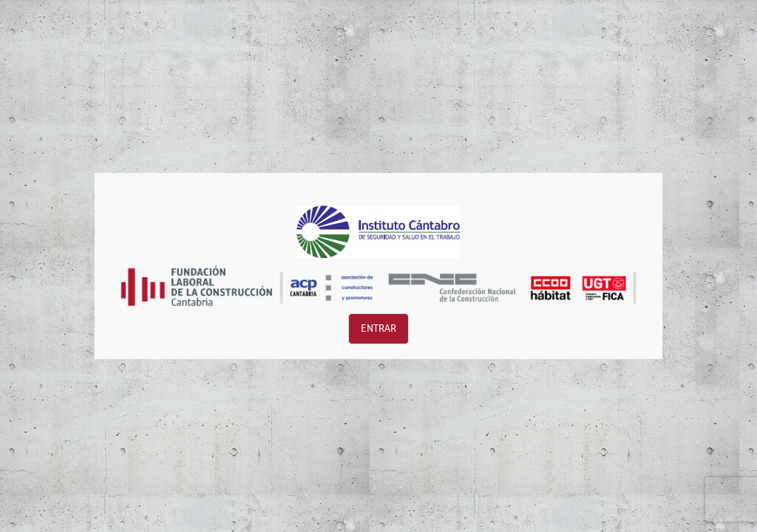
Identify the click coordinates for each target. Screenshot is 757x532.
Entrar (378, 329)
